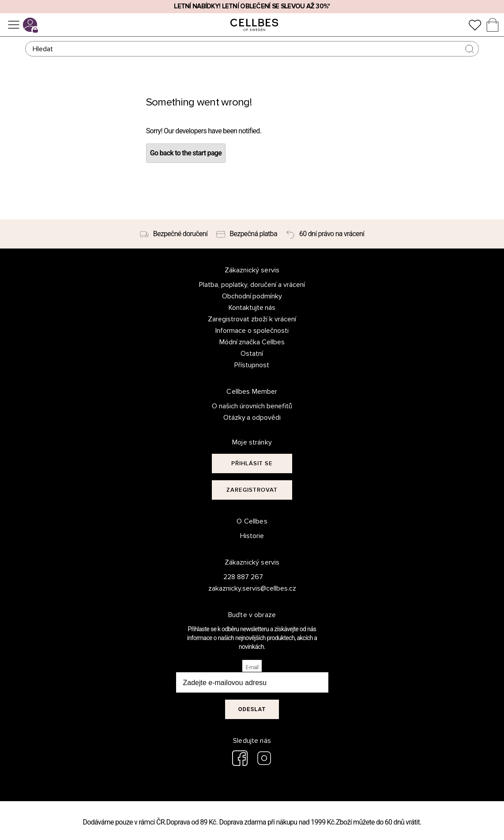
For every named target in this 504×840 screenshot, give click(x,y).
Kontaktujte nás (252, 308)
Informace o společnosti (252, 331)
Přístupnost (252, 365)
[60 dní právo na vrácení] (325, 234)
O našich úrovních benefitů (252, 406)
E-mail (252, 667)
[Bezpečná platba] (247, 234)
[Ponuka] (14, 25)
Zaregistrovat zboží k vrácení (252, 319)
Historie (252, 536)
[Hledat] (252, 49)
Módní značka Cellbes (252, 342)
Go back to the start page (186, 153)
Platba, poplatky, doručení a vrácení (252, 285)
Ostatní (252, 354)
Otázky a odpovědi (252, 418)
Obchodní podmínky (252, 296)
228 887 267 (243, 577)
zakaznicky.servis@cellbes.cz (243, 588)
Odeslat (252, 709)
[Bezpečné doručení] (174, 234)
